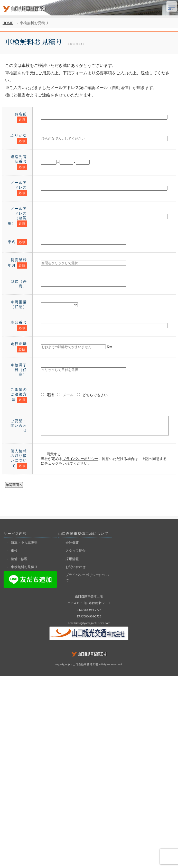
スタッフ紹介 (76, 743)
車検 (15, 743)
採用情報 (73, 751)
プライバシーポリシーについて (88, 770)
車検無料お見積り (25, 759)
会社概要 (73, 734)
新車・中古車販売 (25, 734)
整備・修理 (20, 751)
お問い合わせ (76, 759)
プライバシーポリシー (67, 638)
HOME (8, 23)
